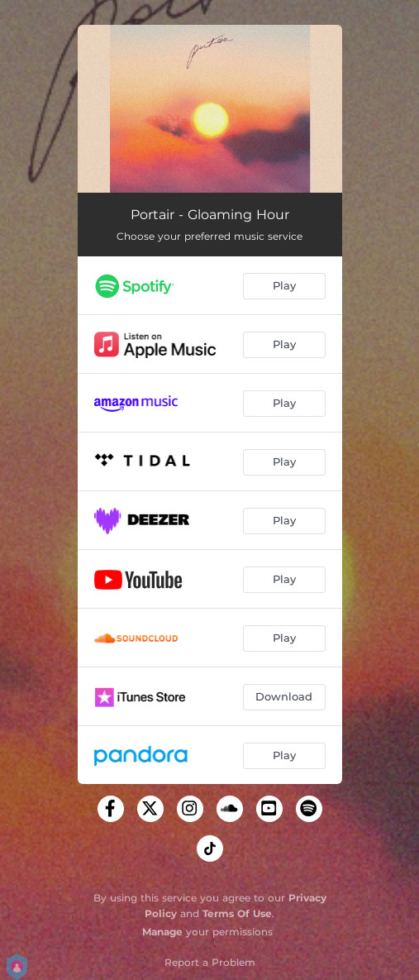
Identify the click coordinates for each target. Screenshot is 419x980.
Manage (162, 932)
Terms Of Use (237, 913)
